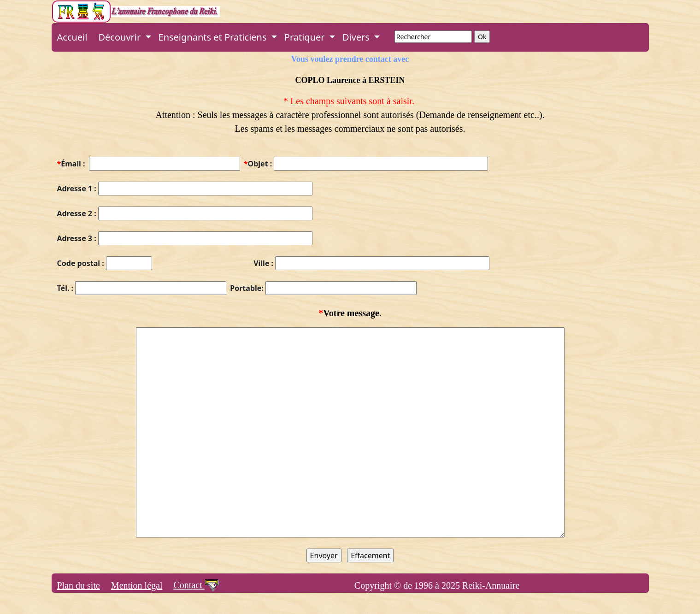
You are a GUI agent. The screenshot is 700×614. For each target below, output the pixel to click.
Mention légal (137, 585)
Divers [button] (357, 37)
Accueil (72, 37)
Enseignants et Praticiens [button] (214, 37)
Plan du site (79, 585)
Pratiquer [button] (306, 37)
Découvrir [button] (121, 37)
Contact (196, 585)
